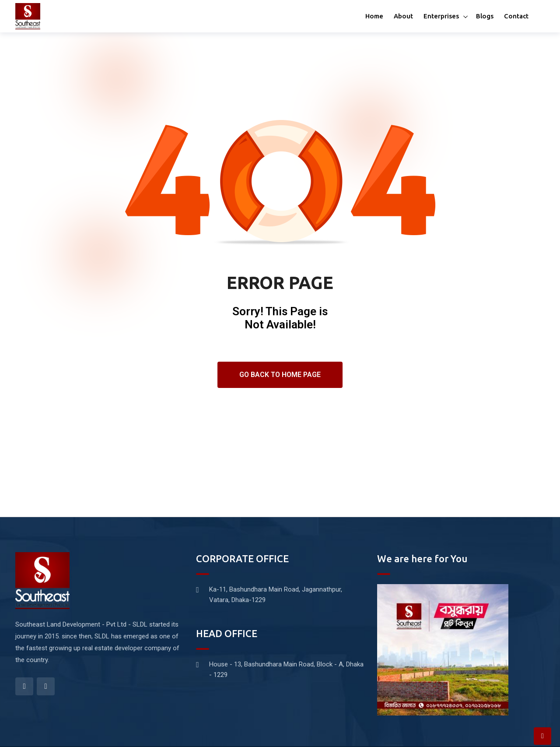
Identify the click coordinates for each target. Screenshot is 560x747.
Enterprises (441, 16)
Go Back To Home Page (280, 375)
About (403, 16)
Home (374, 16)
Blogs (485, 16)
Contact (516, 16)
